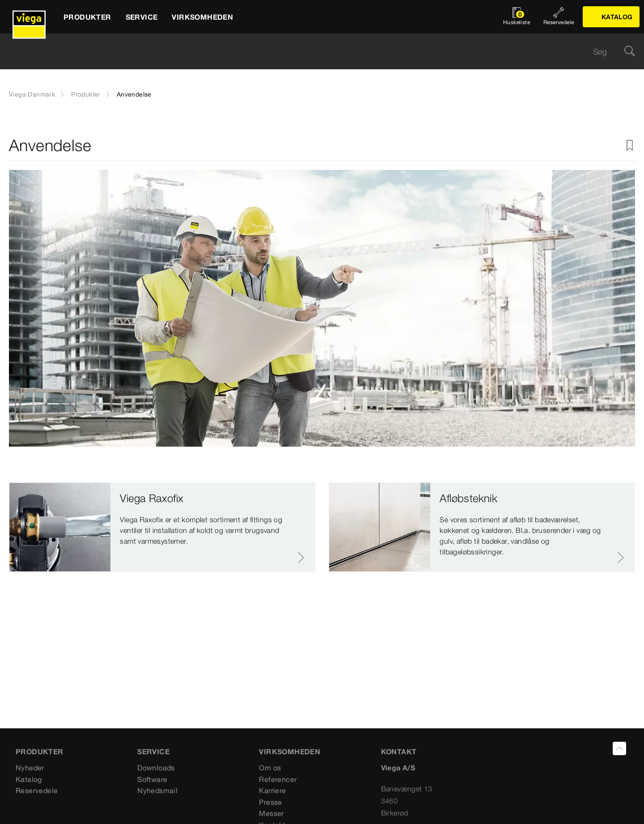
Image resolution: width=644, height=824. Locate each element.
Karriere (272, 790)
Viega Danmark (32, 94)
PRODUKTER (40, 752)
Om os (270, 768)
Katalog (29, 779)
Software (152, 779)
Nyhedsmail (157, 790)
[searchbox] (314, 52)
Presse (270, 802)
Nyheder (30, 768)
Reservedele (37, 790)
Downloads (156, 768)
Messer (271, 813)
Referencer (278, 779)
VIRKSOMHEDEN (290, 752)
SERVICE (153, 752)
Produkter (86, 94)
